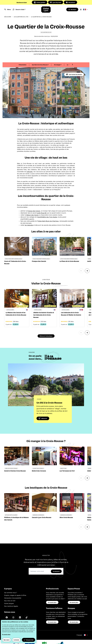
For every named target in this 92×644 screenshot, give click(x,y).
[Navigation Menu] (8, 9)
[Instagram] (13, 617)
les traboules (29, 225)
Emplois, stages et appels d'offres (15, 595)
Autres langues (9, 603)
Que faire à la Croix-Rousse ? (40, 65)
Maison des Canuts (32, 215)
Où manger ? (58, 65)
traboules (29, 172)
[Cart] (81, 9)
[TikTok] (27, 617)
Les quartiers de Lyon (21, 17)
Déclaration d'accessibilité (13, 598)
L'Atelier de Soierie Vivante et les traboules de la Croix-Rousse (44, 315)
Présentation (23, 65)
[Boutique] (72, 9)
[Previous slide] (70, 65)
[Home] (46, 10)
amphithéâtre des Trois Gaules (47, 217)
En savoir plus (52, 602)
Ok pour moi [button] (29, 640)
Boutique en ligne (22, 2)
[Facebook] (7, 617)
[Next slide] (72, 65)
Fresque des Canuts (34, 211)
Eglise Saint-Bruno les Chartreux (48, 221)
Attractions (70, 2)
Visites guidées (40, 2)
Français (82, 635)
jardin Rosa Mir (42, 213)
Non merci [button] (7, 640)
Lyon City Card (56, 2)
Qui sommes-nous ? (11, 593)
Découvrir (8, 17)
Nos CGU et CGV (10, 601)
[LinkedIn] (20, 617)
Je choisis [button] (16, 640)
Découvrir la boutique (46, 336)
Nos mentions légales (11, 606)
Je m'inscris (56, 571)
